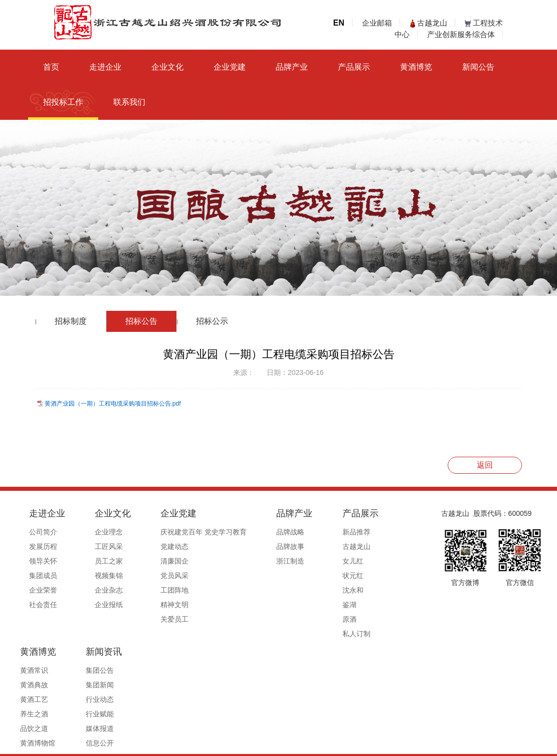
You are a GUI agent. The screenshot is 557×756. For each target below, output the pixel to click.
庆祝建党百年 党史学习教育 (179, 532)
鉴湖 (300, 605)
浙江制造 (254, 561)
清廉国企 (150, 561)
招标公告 (141, 321)
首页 (51, 67)
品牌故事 (254, 546)
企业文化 (167, 67)
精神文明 (150, 605)
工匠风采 (97, 546)
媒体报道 (360, 704)
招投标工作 (63, 102)
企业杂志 (97, 590)
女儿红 (303, 561)
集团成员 (43, 576)
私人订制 (307, 634)
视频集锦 (97, 576)
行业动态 (360, 675)
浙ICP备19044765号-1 (319, 744)
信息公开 (360, 718)
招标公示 (212, 321)
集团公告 (360, 646)
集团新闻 (360, 660)
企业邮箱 (377, 23)
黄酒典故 (360, 546)
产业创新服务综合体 (461, 34)
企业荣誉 (43, 590)
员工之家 (97, 561)
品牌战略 (254, 532)
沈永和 (303, 590)
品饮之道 (360, 590)
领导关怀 (43, 561)
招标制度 (71, 321)
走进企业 (105, 67)
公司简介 (43, 532)
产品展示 (354, 67)
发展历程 (43, 546)
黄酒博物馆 (364, 605)
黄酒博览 (416, 67)
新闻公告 (478, 67)
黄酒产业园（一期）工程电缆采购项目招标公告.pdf (113, 404)
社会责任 (43, 605)
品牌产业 (292, 67)
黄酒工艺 (360, 561)
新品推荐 (307, 532)
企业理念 (97, 532)
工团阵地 (150, 590)
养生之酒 (360, 576)
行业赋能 (360, 689)
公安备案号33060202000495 (401, 744)
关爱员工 (150, 619)
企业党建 (230, 67)
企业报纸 (97, 605)
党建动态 (150, 546)
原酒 (300, 619)
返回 (485, 465)
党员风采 (150, 576)
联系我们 (129, 102)
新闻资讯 (364, 627)
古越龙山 (429, 23)
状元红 (303, 576)
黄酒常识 (360, 532)
